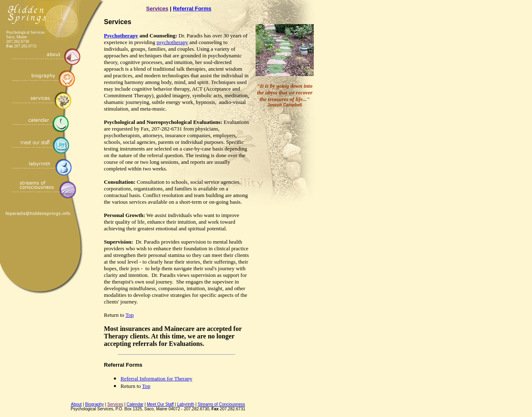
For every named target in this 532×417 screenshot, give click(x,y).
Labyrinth (186, 404)
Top (130, 315)
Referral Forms (192, 9)
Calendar (135, 404)
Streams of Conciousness (222, 404)
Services (158, 9)
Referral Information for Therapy (156, 379)
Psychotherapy (121, 36)
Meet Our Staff (160, 404)
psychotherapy (172, 42)
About (76, 404)
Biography (95, 404)
